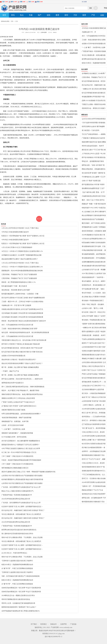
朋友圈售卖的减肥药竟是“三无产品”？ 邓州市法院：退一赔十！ (93, 189)
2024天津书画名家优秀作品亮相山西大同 (16, 499)
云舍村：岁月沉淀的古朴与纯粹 (13, 425)
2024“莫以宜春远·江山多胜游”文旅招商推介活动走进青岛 (94, 274)
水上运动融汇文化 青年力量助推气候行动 (94, 212)
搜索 (91, 8)
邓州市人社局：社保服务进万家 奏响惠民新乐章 (18, 603)
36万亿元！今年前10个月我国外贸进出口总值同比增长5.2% (22, 251)
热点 (22, 15)
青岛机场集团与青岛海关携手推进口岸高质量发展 (94, 266)
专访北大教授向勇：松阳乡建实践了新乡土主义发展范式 (21, 514)
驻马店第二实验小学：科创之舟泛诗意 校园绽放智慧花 (94, 312)
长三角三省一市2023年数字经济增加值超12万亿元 (19, 452)
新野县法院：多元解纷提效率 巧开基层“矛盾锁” (94, 498)
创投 (49, 15)
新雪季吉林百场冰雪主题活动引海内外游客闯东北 (19, 530)
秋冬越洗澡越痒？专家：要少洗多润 (14, 286)
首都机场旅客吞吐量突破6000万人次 (94, 471)
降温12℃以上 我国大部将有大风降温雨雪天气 (17, 491)
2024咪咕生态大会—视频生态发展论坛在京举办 (18, 595)
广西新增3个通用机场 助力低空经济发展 (93, 138)
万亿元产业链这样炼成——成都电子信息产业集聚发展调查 (94, 134)
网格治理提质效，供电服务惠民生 (94, 169)
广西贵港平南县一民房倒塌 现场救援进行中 (17, 495)
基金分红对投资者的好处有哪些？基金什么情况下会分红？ (22, 363)
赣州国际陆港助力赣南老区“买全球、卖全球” (93, 455)
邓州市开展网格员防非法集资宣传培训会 (16, 599)
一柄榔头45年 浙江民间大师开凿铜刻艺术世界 (94, 89)
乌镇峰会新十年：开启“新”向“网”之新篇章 (16, 305)
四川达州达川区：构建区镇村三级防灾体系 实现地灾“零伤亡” (23, 510)
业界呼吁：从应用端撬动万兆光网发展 (94, 452)
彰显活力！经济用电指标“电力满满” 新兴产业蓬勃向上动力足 (23, 236)
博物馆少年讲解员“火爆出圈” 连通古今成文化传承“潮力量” (94, 359)
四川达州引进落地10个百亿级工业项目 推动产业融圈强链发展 (23, 298)
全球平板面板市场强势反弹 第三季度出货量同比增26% (21, 611)
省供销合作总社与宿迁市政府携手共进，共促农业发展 (94, 494)
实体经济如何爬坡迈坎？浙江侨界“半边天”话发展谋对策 (21, 588)
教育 (57, 15)
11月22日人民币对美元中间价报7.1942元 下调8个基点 (20, 228)
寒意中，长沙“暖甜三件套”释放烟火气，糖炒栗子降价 (20, 390)
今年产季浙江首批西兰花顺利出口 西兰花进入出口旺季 (21, 448)
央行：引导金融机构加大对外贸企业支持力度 (17, 325)
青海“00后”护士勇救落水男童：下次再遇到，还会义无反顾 (22, 537)
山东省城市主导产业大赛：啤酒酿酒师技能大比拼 (94, 270)
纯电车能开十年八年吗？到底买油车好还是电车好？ (94, 208)
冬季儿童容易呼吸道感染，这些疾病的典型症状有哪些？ (21, 414)
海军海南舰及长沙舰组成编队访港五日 (15, 468)
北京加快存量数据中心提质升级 (93, 389)
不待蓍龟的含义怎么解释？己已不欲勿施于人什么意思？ (94, 177)
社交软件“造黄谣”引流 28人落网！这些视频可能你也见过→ (22, 507)
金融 (102, 15)
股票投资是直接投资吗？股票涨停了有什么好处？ (19, 607)
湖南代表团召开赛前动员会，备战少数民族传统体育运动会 (22, 394)
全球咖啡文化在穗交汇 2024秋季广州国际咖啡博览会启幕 (21, 255)
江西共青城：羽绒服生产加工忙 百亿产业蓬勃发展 (19, 274)
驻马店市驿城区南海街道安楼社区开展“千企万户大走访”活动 (94, 93)
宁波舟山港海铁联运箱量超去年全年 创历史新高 (94, 339)
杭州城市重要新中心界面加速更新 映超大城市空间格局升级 (22, 479)
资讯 (13, 15)
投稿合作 (53, 624)
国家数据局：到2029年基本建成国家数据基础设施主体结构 (22, 271)
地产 (40, 15)
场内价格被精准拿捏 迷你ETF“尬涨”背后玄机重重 (93, 467)
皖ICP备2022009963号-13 (53, 637)
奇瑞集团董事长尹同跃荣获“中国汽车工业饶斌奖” (93, 97)
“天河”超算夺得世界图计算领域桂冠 (94, 123)
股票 (84, 15)
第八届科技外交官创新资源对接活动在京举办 (17, 534)
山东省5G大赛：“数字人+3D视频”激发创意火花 (92, 308)
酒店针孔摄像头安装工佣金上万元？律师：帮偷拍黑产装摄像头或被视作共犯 (28, 472)
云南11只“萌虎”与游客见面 (91, 181)
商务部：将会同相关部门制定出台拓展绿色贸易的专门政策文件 (24, 321)
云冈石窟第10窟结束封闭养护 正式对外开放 (94, 363)
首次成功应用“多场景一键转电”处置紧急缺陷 (94, 173)
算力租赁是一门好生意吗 (90, 130)
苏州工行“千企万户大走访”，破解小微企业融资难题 (94, 459)
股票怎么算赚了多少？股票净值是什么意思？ (94, 440)
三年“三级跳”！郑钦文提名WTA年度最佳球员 (17, 456)
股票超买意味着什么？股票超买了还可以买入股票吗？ (21, 445)
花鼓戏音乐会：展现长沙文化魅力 (94, 108)
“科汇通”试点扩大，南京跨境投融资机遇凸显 (94, 428)
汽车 (75, 15)
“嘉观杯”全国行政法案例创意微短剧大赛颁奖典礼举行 (94, 324)
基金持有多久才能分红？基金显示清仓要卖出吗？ (19, 360)
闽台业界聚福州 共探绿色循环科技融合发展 (94, 216)
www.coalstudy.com (66, 627)
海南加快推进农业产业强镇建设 (93, 219)
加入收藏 (84, 2)
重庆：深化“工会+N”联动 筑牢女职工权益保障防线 (93, 200)
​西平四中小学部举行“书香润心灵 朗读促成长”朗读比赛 (21, 344)
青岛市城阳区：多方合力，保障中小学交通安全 (94, 281)
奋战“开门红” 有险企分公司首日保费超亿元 (94, 397)
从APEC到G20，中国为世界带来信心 (14, 553)
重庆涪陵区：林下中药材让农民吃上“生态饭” (94, 223)
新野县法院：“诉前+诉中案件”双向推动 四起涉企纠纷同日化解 (93, 165)
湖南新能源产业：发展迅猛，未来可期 (15, 421)
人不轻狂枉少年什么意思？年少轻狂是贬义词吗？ (94, 154)
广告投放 (73, 624)
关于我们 (34, 624)
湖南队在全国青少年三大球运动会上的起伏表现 (18, 398)
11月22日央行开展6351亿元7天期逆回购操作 (17, 247)
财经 (66, 15)
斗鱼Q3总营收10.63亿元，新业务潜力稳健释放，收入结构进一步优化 (94, 432)
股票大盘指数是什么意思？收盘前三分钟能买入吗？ (94, 332)
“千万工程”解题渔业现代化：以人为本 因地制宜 (94, 475)
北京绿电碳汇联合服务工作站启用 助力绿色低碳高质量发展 (22, 313)
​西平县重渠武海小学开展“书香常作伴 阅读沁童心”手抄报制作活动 (93, 185)
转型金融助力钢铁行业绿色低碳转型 (94, 243)
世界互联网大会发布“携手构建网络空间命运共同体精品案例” (93, 127)
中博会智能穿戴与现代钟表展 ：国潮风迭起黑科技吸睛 (94, 250)
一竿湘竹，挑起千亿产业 (10, 371)
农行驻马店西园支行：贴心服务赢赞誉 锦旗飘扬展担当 (21, 441)
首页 (4, 15)
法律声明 (63, 624)
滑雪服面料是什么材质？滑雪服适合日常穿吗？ (94, 227)
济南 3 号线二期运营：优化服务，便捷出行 (94, 305)
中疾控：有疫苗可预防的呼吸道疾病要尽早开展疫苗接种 (21, 460)
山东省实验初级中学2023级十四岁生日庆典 (94, 347)
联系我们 (44, 624)
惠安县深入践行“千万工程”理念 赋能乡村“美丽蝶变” (94, 150)
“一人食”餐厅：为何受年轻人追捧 (13, 429)
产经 (93, 15)
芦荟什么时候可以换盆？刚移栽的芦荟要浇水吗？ (94, 374)
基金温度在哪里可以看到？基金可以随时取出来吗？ (20, 259)
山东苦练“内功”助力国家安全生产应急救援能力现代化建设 (22, 476)
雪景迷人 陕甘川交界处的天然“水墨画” (93, 366)
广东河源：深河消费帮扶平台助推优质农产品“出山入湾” (21, 487)
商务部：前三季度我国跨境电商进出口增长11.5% (19, 282)
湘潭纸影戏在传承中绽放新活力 (13, 383)
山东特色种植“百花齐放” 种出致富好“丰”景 (94, 401)
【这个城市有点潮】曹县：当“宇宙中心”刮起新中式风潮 (93, 192)
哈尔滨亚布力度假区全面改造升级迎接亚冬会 (94, 444)
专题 (31, 15)
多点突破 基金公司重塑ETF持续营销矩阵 (94, 297)
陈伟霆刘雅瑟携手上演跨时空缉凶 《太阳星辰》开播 (20, 294)
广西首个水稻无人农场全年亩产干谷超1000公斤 (18, 402)
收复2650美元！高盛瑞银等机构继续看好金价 (17, 565)
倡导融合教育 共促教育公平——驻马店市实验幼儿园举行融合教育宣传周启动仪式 (94, 382)
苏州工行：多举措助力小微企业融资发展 (94, 421)
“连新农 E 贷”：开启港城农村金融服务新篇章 (94, 486)
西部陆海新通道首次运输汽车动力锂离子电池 (94, 355)
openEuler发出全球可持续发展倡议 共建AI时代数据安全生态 (94, 119)
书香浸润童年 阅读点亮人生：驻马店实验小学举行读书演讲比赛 (24, 340)
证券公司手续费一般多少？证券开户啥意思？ (94, 316)
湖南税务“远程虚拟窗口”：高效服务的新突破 (17, 433)
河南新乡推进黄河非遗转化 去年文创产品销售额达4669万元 (22, 309)
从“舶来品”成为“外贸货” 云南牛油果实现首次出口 (19, 406)
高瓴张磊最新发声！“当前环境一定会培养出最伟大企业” (93, 277)
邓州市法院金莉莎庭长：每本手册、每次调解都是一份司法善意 (93, 146)
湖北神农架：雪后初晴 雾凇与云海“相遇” (16, 290)
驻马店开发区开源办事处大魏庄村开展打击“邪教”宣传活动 (22, 352)
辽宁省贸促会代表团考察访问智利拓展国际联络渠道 (94, 424)
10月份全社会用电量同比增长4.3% (94, 239)
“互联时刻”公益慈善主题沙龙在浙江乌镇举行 (17, 561)
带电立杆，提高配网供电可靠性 (93, 161)
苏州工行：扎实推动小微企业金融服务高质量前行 (94, 479)
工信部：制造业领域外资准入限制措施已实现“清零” (20, 329)
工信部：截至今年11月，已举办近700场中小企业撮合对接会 (22, 302)
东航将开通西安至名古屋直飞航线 (13, 410)
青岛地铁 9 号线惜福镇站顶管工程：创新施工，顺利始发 (93, 301)
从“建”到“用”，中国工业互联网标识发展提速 (17, 568)
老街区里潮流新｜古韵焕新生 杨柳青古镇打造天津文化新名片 (94, 231)
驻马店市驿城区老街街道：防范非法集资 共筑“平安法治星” (22, 348)
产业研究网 (55, 627)
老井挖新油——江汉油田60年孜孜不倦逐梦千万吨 (94, 417)
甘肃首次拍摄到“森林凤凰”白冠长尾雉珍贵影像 (94, 351)
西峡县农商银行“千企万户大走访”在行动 (92, 490)
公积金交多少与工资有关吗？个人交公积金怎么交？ (94, 386)
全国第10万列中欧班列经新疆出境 (13, 356)
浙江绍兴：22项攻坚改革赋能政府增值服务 (94, 394)
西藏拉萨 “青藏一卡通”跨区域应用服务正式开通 (94, 204)
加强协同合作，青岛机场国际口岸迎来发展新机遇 (94, 285)
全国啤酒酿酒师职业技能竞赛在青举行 (94, 262)
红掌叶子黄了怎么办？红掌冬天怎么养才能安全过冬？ (94, 370)
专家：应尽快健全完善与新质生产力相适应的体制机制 (21, 576)
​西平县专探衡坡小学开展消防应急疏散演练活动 (94, 158)
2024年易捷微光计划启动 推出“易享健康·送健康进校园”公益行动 (93, 235)
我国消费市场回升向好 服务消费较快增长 (94, 142)
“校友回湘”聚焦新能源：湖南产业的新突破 (16, 418)
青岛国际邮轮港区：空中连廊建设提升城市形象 (94, 258)
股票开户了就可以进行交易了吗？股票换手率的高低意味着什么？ (94, 343)
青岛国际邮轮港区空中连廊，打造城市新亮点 (94, 247)
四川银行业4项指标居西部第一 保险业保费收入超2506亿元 (93, 448)
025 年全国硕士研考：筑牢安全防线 (14, 437)
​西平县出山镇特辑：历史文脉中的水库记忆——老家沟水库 (22, 379)
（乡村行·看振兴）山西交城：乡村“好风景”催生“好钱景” (93, 405)
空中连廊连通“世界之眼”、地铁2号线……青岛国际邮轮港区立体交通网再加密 (94, 289)
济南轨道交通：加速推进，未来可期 (94, 335)
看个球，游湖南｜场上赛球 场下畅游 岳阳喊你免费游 (20, 367)
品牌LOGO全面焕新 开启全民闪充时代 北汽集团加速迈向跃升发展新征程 (94, 101)
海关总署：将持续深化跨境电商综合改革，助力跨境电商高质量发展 (25, 332)
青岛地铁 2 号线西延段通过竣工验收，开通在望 (94, 320)
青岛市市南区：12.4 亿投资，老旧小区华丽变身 (94, 293)
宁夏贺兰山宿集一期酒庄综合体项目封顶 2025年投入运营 (94, 105)
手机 (105, 8)
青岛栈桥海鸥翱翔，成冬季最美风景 (94, 254)
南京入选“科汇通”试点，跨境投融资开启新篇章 (94, 413)
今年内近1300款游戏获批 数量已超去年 (15, 232)
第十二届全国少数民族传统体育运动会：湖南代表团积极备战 (23, 387)
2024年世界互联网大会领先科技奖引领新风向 (94, 409)
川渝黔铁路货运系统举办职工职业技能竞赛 (94, 196)
